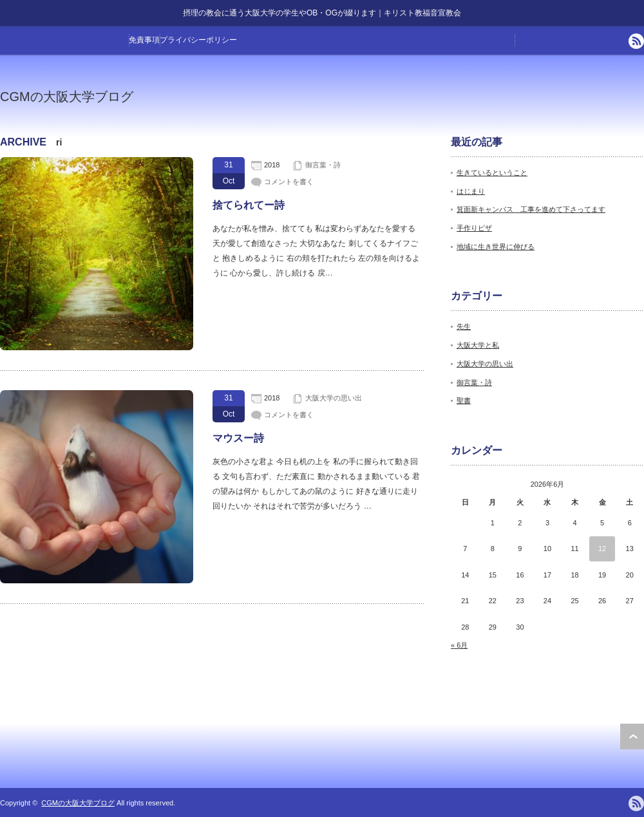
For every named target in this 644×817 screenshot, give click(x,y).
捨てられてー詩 (249, 205)
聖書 (464, 400)
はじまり (471, 191)
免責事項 (144, 40)
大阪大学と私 (478, 345)
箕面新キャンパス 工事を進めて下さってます (531, 209)
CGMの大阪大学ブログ (67, 97)
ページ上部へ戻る (632, 737)
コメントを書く (289, 182)
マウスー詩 (238, 438)
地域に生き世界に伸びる (496, 247)
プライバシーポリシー (198, 40)
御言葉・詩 (323, 165)
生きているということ (492, 173)
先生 (464, 326)
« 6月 (459, 645)
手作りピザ (474, 228)
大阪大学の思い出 (334, 398)
